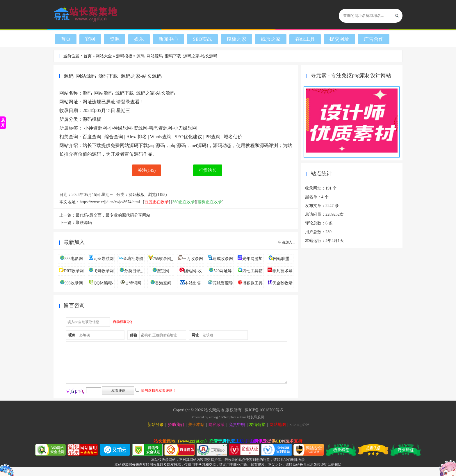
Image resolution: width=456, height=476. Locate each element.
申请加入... (287, 242)
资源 (115, 39)
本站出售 (193, 283)
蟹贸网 (163, 271)
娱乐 (139, 39)
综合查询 (114, 137)
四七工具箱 (252, 271)
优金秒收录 (282, 283)
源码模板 (124, 56)
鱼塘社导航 (133, 259)
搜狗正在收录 (210, 202)
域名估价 (233, 137)
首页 (66, 39)
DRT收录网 (74, 271)
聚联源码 (84, 223)
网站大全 (104, 56)
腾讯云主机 (233, 450)
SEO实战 (202, 39)
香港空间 (163, 283)
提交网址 (339, 39)
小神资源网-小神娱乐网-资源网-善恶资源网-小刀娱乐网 (140, 128)
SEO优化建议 (188, 137)
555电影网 (74, 259)
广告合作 (374, 39)
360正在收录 (184, 202)
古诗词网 (133, 283)
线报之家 (271, 39)
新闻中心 (168, 39)
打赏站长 (208, 170)
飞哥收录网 (104, 271)
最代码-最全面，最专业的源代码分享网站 (113, 215)
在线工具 (305, 39)
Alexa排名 (136, 137)
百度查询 (92, 137)
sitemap (296, 433)
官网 (90, 39)
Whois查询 (161, 137)
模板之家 (236, 39)
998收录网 (74, 283)
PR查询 (213, 137)
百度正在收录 (156, 202)
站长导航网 (256, 426)
